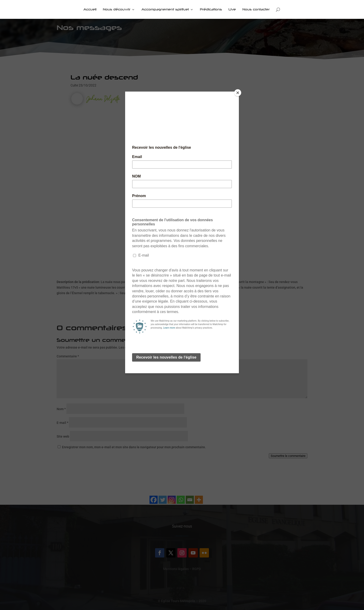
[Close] (238, 93)
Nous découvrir (117, 10)
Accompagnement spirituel (165, 10)
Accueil (90, 10)
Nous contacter (256, 10)
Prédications (211, 10)
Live (232, 10)
